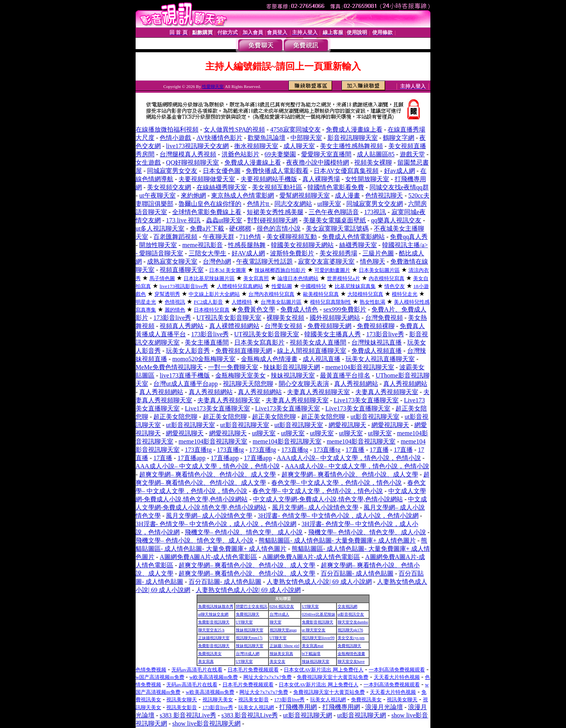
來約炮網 (193, 195)
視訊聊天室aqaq (283, 630)
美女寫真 (206, 661)
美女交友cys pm (351, 638)
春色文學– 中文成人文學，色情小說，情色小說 (336, 483)
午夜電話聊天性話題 (265, 261)
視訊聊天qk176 (350, 630)
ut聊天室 (329, 204)
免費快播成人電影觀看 (277, 171)
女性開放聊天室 (367, 179)
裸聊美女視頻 (285, 318)
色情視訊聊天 (384, 195)
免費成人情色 (299, 309)
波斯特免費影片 (292, 253)
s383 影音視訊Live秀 (188, 715)
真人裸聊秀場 (321, 179)
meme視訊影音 (203, 245)
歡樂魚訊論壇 (266, 138)
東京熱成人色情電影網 (243, 195)
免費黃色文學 (256, 309)
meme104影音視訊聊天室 (360, 367)
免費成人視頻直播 (377, 351)
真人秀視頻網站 (356, 384)
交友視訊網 (347, 606)
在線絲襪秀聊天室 (222, 187)
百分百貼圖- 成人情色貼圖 (357, 573)
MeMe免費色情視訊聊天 (169, 367)
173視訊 (375, 212)
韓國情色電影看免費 (336, 187)
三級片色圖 (378, 253)
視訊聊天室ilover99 (318, 638)
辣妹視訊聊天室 (293, 375)
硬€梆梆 (240, 228)
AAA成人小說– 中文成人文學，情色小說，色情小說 (349, 458)
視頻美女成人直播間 (318, 342)
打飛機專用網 (298, 707)
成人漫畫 (347, 195)
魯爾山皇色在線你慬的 (210, 204)
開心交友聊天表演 (304, 384)
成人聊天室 (299, 146)
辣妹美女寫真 (281, 654)
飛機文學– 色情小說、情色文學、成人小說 (244, 532)
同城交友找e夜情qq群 (399, 187)
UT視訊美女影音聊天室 (229, 318)
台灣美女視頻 (283, 326)
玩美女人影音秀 (188, 351)
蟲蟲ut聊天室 (224, 220)
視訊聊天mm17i (249, 638)
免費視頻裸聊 (376, 326)
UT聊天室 (310, 606)
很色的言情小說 (279, 228)
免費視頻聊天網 (329, 326)
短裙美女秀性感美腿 (275, 212)
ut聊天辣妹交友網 (213, 614)
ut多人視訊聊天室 (160, 228)
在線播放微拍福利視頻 (167, 129)
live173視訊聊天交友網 (197, 146)
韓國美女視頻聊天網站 (302, 245)
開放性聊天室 (158, 245)
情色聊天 (373, 261)
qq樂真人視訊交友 (396, 220)
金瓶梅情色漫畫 (351, 654)
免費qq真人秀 (409, 237)
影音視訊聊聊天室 (353, 138)
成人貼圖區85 (376, 154)
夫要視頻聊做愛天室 (207, 179)
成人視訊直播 (322, 359)
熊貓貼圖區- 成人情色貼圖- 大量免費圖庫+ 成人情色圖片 (337, 540)
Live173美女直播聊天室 (366, 400)
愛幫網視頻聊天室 (305, 195)
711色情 (250, 237)
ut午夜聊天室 (157, 195)
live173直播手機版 (185, 375)
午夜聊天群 (219, 237)
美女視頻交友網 (169, 187)
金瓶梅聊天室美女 (241, 375)
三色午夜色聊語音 (334, 212)
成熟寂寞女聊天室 (172, 261)
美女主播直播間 (207, 342)
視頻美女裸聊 (373, 162)
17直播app (192, 458)
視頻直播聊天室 (182, 270)
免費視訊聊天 (248, 614)
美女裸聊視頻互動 (292, 237)
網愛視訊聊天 (347, 425)
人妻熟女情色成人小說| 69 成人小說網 (319, 582)
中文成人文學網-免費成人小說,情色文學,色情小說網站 (328, 499)
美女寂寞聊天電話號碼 (337, 228)
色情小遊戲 (175, 138)
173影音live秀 (172, 318)
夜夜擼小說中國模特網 (318, 162)
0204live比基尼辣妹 (319, 614)
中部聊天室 (306, 138)
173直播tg (198, 450)
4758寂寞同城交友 (296, 129)
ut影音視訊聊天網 (307, 715)
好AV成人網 (248, 253)
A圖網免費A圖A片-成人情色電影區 (208, 557)
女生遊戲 (148, 162)
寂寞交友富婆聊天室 (326, 261)
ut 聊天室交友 (314, 630)
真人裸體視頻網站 (234, 326)
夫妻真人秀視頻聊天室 (318, 392)
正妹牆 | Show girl (285, 646)
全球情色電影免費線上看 (207, 212)
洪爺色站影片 (241, 154)
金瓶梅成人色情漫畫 (269, 359)
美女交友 (277, 661)
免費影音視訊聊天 (214, 622)
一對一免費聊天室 (233, 367)
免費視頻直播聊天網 (244, 351)
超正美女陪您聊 (175, 417)
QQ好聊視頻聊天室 (192, 162)
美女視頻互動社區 (277, 187)
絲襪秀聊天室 (358, 245)
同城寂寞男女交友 (172, 171)
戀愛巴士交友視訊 (252, 606)
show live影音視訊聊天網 (206, 723)
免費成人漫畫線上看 (354, 129)
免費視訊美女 (210, 654)
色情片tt (259, 204)
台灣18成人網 (248, 654)
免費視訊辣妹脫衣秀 (216, 606)
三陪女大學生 (208, 253)
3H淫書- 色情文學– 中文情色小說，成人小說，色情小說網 (338, 516)
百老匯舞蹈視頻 (175, 237)
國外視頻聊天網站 (335, 318)
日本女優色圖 (222, 171)
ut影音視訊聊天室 (375, 417)
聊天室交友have (351, 661)
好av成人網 (400, 171)
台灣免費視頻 (384, 318)
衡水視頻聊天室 (256, 146)
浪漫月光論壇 (384, 707)
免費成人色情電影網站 (353, 237)
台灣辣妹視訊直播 (377, 342)
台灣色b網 (217, 261)
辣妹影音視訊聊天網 (292, 367)
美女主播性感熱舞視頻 (351, 146)
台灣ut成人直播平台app (186, 384)
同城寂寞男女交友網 (375, 204)
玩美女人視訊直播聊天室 (380, 359)
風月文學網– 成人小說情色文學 (315, 507)
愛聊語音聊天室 (161, 253)
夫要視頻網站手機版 (269, 179)
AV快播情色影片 (220, 138)
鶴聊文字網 (399, 138)
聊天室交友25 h (211, 630)
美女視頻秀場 (338, 253)
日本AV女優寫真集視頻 (346, 171)
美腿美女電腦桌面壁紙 (334, 220)
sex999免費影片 (345, 309)
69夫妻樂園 (280, 154)
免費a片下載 (207, 228)
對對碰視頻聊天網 (272, 220)
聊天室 (276, 622)
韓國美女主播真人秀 (333, 334)
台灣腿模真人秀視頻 (188, 154)
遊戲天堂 (412, 154)
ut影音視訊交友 (351, 614)
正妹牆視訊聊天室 (214, 638)
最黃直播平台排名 (345, 375)
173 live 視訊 (183, 220)
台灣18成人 (279, 614)
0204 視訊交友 (282, 606)
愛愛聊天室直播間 (326, 154)
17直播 (355, 450)
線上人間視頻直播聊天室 (312, 351)
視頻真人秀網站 (182, 326)
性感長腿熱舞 (247, 245)
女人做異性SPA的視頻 (234, 129)
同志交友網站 (293, 204)
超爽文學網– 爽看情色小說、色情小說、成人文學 (208, 474)
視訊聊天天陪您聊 (248, 384)
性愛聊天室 (213, 86)
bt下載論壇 (311, 654)
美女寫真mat (313, 646)
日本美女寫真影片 (259, 342)
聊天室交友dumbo (353, 622)
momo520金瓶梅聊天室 (204, 359)
